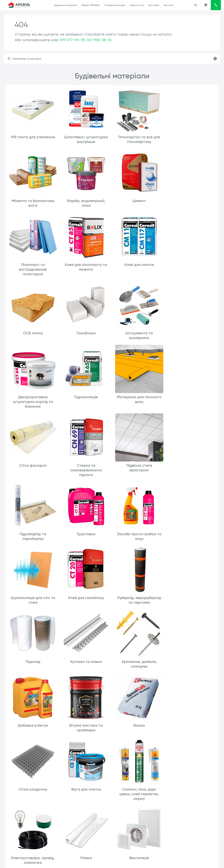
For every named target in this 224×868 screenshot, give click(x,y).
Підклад (33, 532)
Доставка (154, 5)
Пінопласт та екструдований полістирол (138, 205)
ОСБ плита (86, 268)
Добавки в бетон (191, 532)
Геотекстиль (33, 845)
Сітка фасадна (191, 332)
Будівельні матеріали (65, 5)
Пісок (86, 845)
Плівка (138, 659)
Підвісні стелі (137, 5)
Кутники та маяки (86, 532)
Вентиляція (191, 659)
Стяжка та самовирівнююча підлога (33, 405)
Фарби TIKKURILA (91, 5)
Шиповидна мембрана (191, 786)
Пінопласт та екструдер (86, 786)
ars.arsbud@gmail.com (126, 863)
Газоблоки (138, 268)
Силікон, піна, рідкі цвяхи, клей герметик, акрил (33, 664)
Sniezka (191, 727)
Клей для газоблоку (138, 468)
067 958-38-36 (99, 40)
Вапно (86, 595)
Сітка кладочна (138, 595)
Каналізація (138, 727)
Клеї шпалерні (86, 727)
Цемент (86, 200)
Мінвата (33, 786)
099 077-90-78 (72, 40)
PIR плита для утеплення (33, 137)
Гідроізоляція (86, 332)
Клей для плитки (33, 268)
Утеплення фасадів (115, 5)
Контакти (169, 5)
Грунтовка (191, 400)
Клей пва (33, 727)
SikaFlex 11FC (138, 786)
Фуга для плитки (191, 595)
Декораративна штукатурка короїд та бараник (33, 337)
